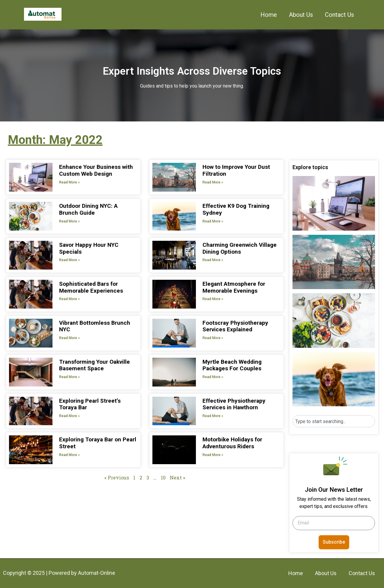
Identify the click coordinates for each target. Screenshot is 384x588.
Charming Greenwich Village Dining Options (240, 248)
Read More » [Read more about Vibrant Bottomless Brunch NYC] (69, 338)
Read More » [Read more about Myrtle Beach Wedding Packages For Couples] (213, 377)
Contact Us (339, 15)
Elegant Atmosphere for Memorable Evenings (234, 287)
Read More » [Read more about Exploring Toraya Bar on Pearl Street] (69, 455)
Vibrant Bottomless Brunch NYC (95, 326)
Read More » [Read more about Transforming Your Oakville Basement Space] (69, 377)
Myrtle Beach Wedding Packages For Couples (232, 365)
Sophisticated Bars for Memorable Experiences (91, 287)
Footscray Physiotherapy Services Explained (235, 326)
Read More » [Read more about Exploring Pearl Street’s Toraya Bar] (69, 416)
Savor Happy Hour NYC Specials (89, 248)
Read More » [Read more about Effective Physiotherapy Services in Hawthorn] (213, 416)
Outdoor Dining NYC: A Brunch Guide (88, 209)
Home (269, 15)
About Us (301, 15)
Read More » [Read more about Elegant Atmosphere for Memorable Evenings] (213, 299)
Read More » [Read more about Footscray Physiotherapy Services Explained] (213, 338)
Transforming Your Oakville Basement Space (94, 365)
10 (163, 478)
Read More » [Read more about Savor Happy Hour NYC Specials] (69, 260)
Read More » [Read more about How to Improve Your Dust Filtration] (213, 182)
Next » (177, 478)
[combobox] (334, 421)
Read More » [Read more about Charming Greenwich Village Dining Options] (213, 260)
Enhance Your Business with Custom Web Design (96, 170)
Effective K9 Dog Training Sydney (236, 209)
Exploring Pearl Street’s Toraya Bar (90, 404)
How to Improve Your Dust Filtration (236, 170)
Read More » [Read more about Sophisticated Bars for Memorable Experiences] (69, 299)
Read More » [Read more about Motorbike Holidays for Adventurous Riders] (213, 455)
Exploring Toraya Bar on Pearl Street (98, 443)
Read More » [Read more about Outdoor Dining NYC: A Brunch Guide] (69, 221)
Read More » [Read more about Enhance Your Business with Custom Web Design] (69, 182)
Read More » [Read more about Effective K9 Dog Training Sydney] (213, 221)
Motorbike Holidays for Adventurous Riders (232, 443)
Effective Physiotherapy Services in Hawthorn (234, 404)
